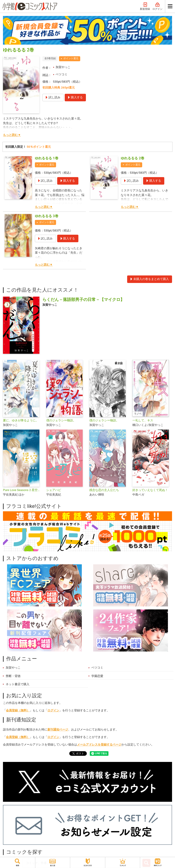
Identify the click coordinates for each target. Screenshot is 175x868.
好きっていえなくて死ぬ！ (150, 490)
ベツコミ (62, 74)
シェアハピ (54, 490)
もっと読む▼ (12, 135)
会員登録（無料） (18, 710)
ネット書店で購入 (18, 684)
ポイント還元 (71, 58)
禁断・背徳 (13, 676)
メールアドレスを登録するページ (99, 745)
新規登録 (145, 6)
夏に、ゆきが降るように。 (21, 420)
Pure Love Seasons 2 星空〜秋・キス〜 (23, 490)
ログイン (157, 6)
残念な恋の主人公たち (104, 490)
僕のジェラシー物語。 (61, 420)
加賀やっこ (63, 67)
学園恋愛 (97, 676)
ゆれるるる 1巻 (47, 158)
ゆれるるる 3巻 (47, 216)
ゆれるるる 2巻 (133, 158)
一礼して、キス (143, 420)
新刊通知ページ (58, 729)
